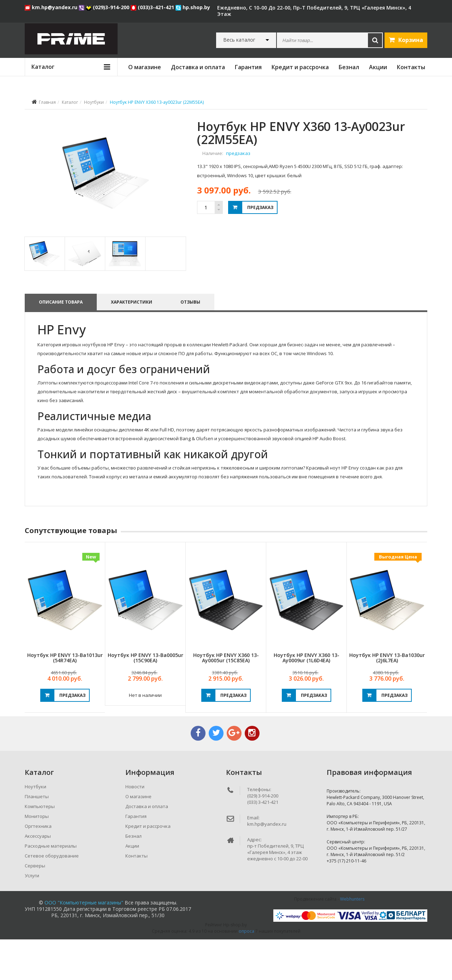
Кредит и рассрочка (300, 67)
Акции (378, 67)
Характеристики (133, 343)
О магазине (145, 67)
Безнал (349, 67)
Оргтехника (38, 867)
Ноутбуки (94, 102)
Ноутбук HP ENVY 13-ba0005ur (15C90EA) (145, 698)
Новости (135, 827)
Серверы (35, 906)
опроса (246, 972)
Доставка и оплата (198, 67)
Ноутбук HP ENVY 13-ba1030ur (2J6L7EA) (387, 698)
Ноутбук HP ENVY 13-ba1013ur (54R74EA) (65, 698)
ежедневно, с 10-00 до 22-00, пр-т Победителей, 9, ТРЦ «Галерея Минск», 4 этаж (314, 11)
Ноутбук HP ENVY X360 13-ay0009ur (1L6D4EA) (307, 698)
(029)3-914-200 (108, 7)
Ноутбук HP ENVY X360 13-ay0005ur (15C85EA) (226, 698)
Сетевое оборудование (52, 896)
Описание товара (61, 343)
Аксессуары (38, 877)
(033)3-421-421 (153, 7)
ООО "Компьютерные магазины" (84, 943)
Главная (47, 102)
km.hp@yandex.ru (52, 7)
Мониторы (37, 857)
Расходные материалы (51, 886)
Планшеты (37, 837)
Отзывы (193, 343)
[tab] (44, 294)
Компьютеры (40, 847)
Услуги (32, 916)
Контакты (411, 67)
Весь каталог (239, 40)
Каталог (70, 102)
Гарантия (248, 67)
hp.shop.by (193, 7)
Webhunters (352, 940)
